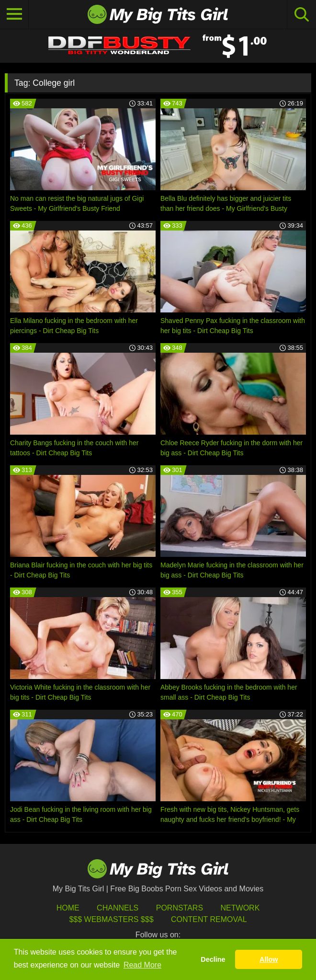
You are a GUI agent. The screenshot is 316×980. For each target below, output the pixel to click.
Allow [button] (269, 959)
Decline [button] (213, 959)
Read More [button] (142, 965)
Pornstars (180, 908)
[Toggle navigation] (14, 14)
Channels (118, 908)
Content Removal (209, 919)
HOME (68, 908)
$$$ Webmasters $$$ (111, 919)
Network (240, 908)
